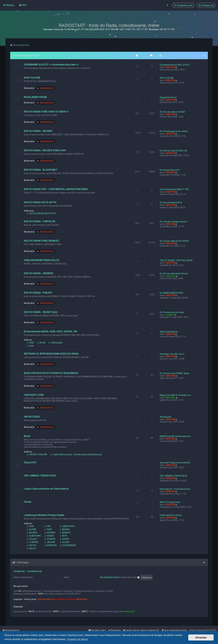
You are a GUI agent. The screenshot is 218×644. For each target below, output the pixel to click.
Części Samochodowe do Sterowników (46, 489)
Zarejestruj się (35, 571)
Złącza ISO (30, 462)
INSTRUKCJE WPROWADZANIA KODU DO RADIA (51, 354)
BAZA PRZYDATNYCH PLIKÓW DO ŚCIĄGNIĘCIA (51, 373)
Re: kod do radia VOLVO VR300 (174, 241)
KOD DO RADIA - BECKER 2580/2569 (45, 150)
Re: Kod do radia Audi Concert (174, 274)
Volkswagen (56, 343)
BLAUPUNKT (34, 536)
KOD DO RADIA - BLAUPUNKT (41, 170)
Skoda (41, 343)
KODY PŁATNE (32, 78)
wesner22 (171, 276)
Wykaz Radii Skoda (169, 332)
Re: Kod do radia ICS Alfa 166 (174, 151)
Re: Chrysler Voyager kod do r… (174, 222)
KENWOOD (51, 545)
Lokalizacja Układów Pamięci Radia (44, 515)
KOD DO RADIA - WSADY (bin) (41, 312)
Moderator (82, 599)
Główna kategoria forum (26, 55)
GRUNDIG (50, 533)
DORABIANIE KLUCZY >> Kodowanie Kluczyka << (51, 64)
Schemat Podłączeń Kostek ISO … (176, 463)
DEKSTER (170, 67)
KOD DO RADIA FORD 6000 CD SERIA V (46, 112)
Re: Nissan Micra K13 (170, 170)
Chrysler (32, 539)
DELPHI (31, 545)
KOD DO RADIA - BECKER (38, 131)
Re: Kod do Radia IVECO (171, 203)
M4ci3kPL (171, 398)
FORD (48, 529)
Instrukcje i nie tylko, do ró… (173, 354)
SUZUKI (65, 542)
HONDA (49, 536)
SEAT (64, 536)
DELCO (31, 548)
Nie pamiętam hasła (110, 577)
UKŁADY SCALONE (37, 454)
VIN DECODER (32, 417)
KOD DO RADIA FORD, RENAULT (42, 241)
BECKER (32, 533)
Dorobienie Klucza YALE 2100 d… (175, 65)
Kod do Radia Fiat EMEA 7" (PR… (175, 189)
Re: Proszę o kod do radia (172, 312)
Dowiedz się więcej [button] (77, 639)
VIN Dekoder (166, 417)
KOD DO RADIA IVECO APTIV (40, 202)
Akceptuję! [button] (201, 637)
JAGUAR (50, 542)
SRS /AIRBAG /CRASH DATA (40, 476)
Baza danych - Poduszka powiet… (176, 489)
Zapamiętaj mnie (130, 577)
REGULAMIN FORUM (35, 97)
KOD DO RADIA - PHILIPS (38, 293)
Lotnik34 (170, 315)
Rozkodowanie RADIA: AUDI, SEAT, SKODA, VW (51, 331)
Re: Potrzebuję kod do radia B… (174, 131)
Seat (30, 346)
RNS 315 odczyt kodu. (170, 502)
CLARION (32, 542)
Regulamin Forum (168, 97)
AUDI (30, 343)
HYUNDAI (50, 539)
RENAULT (65, 533)
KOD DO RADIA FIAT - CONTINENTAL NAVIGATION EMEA (56, 189)
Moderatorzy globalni (65, 599)
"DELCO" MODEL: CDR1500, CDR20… (177, 260)
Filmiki (28, 502)
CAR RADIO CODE (34, 395)
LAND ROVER (67, 526)
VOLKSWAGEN (68, 545)
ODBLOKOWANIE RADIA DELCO (42, 260)
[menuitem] (23, 5)
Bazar (27, 436)
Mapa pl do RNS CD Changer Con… (176, 395)
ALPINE (32, 529)
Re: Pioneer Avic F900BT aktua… (175, 373)
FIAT (48, 526)
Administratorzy (45, 599)
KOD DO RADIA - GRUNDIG (39, 273)
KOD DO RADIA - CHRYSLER (40, 221)
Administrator (45, 88)
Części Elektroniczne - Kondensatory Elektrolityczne (76, 454)
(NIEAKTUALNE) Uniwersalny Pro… (176, 436)
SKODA (64, 539)
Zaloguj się (19, 571)
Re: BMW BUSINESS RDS (171, 293)
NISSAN (65, 529)
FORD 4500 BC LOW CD (171, 515)
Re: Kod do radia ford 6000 (172, 112)
